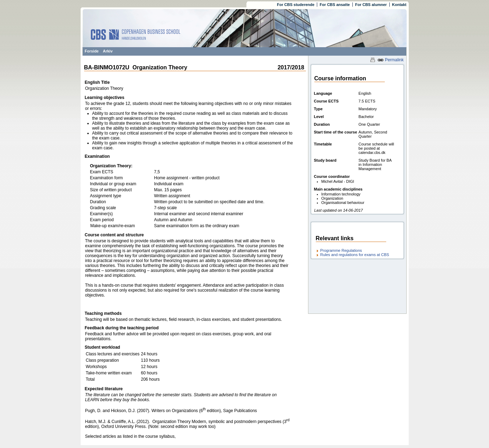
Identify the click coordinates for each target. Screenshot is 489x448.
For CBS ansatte (335, 5)
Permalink (391, 60)
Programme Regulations (341, 250)
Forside (92, 51)
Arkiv (108, 51)
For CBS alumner (371, 5)
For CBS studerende (296, 5)
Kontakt (399, 5)
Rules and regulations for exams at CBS (355, 255)
